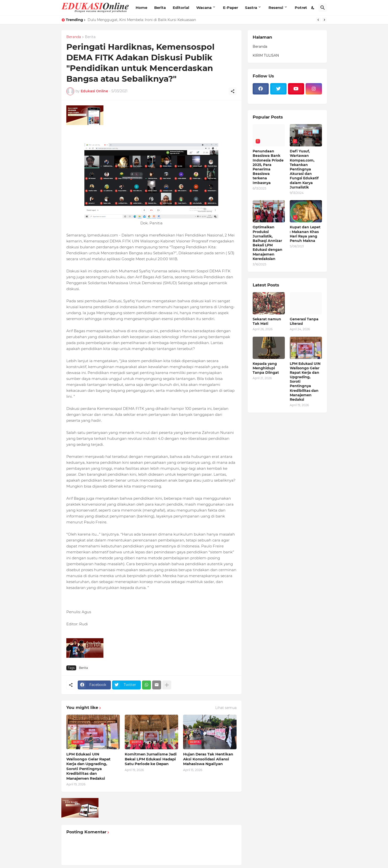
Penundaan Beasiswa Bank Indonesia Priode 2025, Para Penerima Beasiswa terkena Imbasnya (268, 167)
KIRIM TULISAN (266, 55)
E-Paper (230, 8)
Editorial (181, 8)
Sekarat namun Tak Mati (267, 321)
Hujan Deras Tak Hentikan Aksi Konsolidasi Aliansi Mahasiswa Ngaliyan (208, 759)
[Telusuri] (323, 8)
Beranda (74, 37)
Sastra (251, 8)
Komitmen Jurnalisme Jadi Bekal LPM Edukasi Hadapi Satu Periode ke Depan (151, 759)
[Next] (324, 20)
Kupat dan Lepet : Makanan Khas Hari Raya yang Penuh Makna (305, 234)
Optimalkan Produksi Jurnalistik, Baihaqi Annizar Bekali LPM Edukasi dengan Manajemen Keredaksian (267, 243)
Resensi (276, 8)
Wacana (204, 8)
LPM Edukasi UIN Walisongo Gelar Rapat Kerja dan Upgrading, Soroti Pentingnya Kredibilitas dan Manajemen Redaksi (88, 766)
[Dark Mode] (313, 8)
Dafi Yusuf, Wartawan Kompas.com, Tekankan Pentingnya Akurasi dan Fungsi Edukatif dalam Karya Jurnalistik (304, 169)
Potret (301, 8)
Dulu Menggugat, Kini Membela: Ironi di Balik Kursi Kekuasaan (142, 20)
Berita (160, 8)
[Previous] (318, 20)
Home (141, 8)
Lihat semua (226, 708)
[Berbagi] (233, 91)
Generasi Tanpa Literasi (304, 321)
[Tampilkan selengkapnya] (167, 685)
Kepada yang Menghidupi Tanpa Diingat (266, 368)
